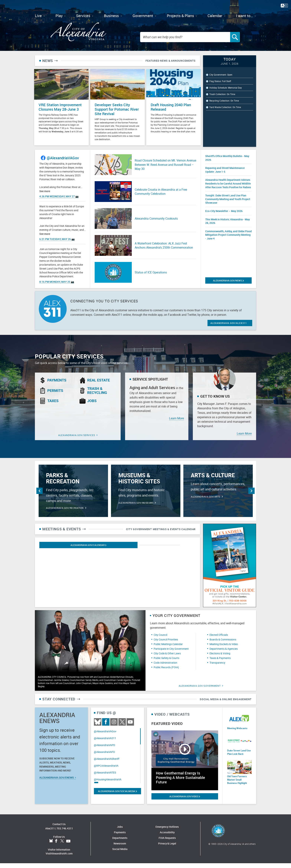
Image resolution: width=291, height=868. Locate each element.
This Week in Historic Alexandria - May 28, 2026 (228, 226)
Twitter (122, 727)
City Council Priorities (166, 644)
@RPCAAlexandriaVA (106, 770)
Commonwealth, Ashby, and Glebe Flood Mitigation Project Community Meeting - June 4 (228, 240)
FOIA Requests (167, 843)
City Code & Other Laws (167, 658)
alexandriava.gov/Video (185, 801)
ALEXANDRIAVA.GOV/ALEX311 (229, 328)
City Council (160, 640)
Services (83, 16)
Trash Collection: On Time (222, 101)
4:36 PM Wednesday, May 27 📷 (59, 201)
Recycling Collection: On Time (224, 108)
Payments (57, 385)
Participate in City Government (171, 654)
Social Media (120, 854)
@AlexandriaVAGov (63, 163)
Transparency (217, 667)
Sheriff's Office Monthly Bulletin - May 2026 (227, 163)
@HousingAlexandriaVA (108, 784)
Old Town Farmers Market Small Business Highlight (239, 783)
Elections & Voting (220, 658)
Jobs (92, 406)
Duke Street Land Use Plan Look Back (238, 757)
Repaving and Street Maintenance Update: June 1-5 (225, 175)
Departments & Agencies (224, 654)
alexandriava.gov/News (228, 285)
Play (59, 16)
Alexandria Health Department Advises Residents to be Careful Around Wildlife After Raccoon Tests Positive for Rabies (228, 188)
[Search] (240, 41)
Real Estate (99, 385)
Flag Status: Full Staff (220, 88)
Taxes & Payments (220, 663)
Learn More (176, 423)
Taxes (53, 406)
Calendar (215, 16)
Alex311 (50, 833)
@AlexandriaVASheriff (107, 764)
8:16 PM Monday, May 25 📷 (57, 287)
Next (251, 496)
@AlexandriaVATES (105, 777)
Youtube (130, 727)
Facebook (106, 727)
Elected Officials (219, 640)
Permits (55, 395)
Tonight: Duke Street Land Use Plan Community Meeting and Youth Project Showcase (228, 204)
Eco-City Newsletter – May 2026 (224, 216)
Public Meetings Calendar (168, 649)
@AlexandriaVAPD (104, 750)
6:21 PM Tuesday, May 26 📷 (57, 244)
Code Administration (165, 667)
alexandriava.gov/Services (77, 440)
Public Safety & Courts (166, 663)
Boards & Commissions (223, 644)
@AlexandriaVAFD (104, 757)
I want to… (244, 16)
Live (38, 16)
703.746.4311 (65, 833)
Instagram (114, 727)
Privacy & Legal (167, 848)
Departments (120, 843)
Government (143, 16)
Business (111, 16)
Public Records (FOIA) (166, 672)
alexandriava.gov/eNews (58, 782)
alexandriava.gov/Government (200, 691)
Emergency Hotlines (167, 832)
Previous (40, 496)
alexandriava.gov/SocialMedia (117, 796)
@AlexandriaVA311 (105, 743)
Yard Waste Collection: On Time (225, 114)
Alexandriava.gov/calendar (61, 550)
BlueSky (98, 727)
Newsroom (120, 848)
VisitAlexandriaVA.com (59, 858)
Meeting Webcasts (236, 733)
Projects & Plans (180, 16)
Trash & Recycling (97, 395)
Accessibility (167, 837)
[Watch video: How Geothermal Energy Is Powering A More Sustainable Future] (185, 765)
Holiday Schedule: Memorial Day (226, 95)
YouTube (68, 846)
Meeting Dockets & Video (224, 649)
